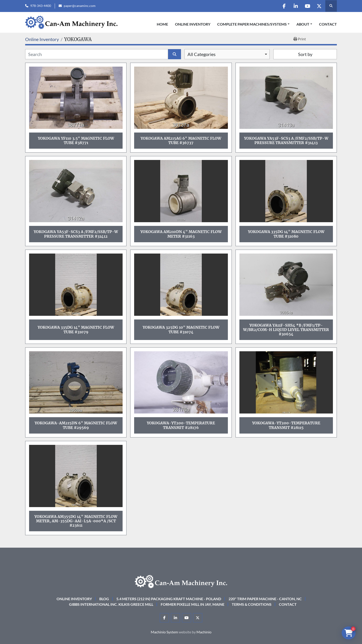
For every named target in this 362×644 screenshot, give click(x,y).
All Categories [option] (202, 54)
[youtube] (307, 6)
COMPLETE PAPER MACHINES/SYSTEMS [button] (252, 24)
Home (162, 24)
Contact (328, 24)
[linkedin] (296, 6)
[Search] (97, 54)
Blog (104, 599)
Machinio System (164, 632)
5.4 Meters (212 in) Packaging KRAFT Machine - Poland (169, 599)
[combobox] (227, 54)
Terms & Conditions (252, 604)
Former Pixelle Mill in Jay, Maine (193, 604)
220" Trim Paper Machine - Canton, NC (265, 599)
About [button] (303, 24)
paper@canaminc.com (80, 6)
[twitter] (319, 6)
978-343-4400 (41, 6)
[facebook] (284, 6)
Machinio (204, 632)
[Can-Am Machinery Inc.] (181, 581)
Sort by (305, 54)
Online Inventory (193, 24)
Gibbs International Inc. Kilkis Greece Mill (111, 604)
